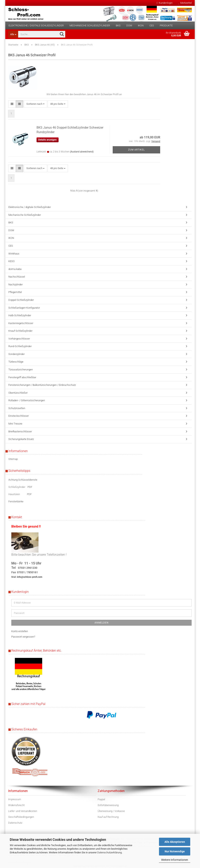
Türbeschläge (16, 362)
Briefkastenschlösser (20, 431)
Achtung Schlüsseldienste (23, 480)
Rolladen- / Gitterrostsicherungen (27, 400)
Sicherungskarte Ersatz (21, 439)
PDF (30, 487)
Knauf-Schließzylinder (20, 331)
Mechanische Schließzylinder (90, 26)
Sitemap (13, 459)
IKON (141, 26)
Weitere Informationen (175, 860)
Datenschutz (15, 823)
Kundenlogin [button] (165, 3)
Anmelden (102, 623)
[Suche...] (13, 34)
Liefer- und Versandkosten (23, 811)
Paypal (101, 799)
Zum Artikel (136, 150)
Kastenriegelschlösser (21, 323)
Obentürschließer (18, 393)
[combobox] (35, 104)
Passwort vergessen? (23, 637)
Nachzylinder (16, 284)
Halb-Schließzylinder (20, 315)
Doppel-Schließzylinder (21, 300)
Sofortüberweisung (108, 805)
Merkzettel (185, 3)
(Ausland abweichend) (82, 152)
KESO (12, 261)
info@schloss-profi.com (30, 577)
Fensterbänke (16, 501)
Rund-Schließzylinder (20, 346)
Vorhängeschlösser (19, 339)
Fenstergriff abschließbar (22, 377)
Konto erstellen (20, 631)
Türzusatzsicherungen (21, 370)
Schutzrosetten (17, 408)
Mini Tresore (15, 424)
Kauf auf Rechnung (108, 817)
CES (152, 26)
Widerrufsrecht (16, 805)
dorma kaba (15, 269)
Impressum (15, 799)
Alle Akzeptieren (175, 842)
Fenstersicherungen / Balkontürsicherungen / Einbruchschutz (42, 385)
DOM (129, 26)
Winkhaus (14, 254)
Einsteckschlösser (19, 416)
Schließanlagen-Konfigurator (24, 308)
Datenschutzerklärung (109, 852)
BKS (118, 26)
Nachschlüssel (17, 277)
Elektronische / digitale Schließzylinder (36, 26)
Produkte (166, 26)
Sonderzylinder (17, 354)
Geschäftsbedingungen (21, 817)
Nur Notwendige (175, 851)
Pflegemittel (15, 292)
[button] (12, 104)
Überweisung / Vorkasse (111, 811)
